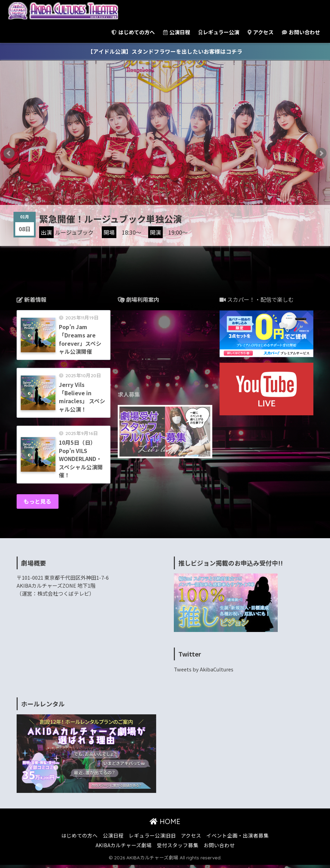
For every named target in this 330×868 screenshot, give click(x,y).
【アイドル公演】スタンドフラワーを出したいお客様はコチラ (165, 52)
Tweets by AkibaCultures (205, 673)
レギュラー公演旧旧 (152, 838)
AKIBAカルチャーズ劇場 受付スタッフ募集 (147, 848)
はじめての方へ (133, 32)
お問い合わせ (301, 32)
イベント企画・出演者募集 (238, 838)
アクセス (261, 32)
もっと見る (38, 504)
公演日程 (177, 32)
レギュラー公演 (219, 32)
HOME (165, 825)
